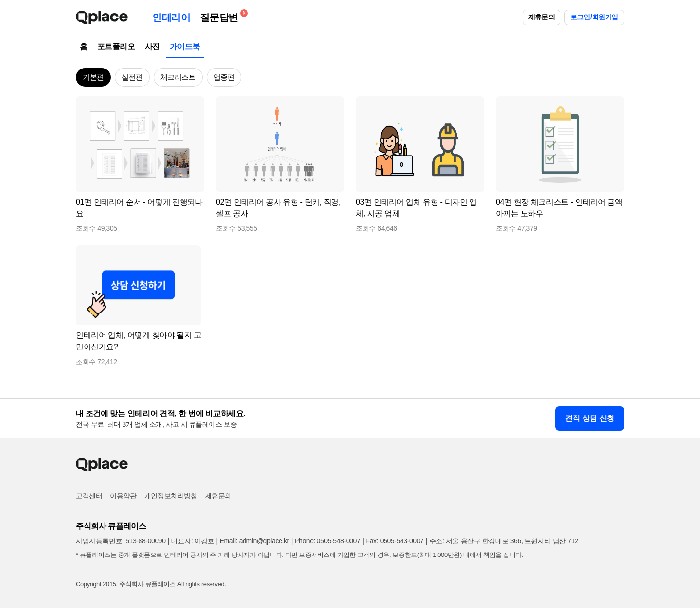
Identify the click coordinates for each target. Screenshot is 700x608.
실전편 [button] (132, 77)
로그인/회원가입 (594, 17)
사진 (152, 46)
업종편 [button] (224, 77)
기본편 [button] (93, 77)
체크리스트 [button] (178, 77)
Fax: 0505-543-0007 (395, 541)
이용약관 (123, 496)
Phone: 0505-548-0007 (327, 541)
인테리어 (171, 17)
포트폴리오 (116, 46)
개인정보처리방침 (171, 496)
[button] (192, 108)
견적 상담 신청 (590, 418)
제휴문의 (542, 17)
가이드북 (185, 46)
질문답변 (221, 16)
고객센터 (89, 496)
